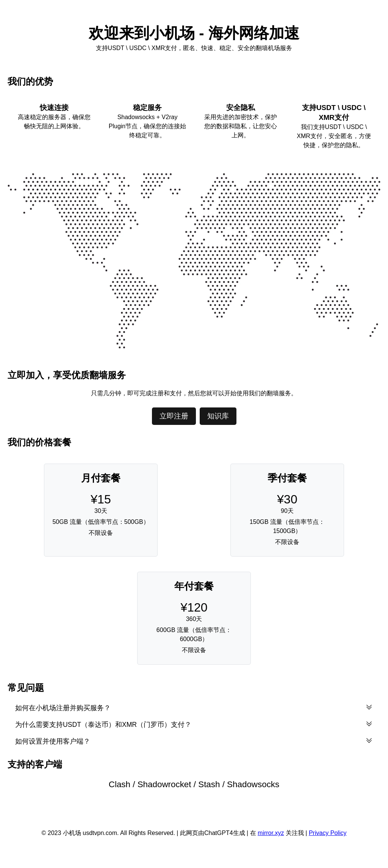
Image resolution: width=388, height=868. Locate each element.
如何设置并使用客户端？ (194, 741)
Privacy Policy (328, 833)
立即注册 (174, 416)
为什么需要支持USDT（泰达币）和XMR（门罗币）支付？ (194, 724)
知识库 (218, 416)
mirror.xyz (271, 833)
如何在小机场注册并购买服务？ (194, 708)
